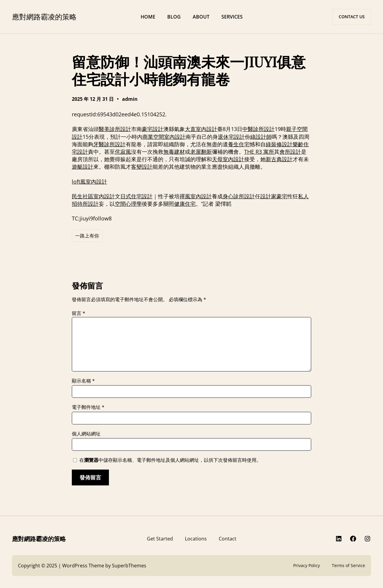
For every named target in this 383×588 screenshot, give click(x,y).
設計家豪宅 (274, 196)
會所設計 (290, 152)
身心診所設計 (239, 196)
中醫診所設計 (259, 129)
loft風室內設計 (89, 182)
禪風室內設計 (196, 196)
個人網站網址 (86, 434)
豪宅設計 (153, 129)
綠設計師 (261, 137)
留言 (79, 313)
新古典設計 (279, 159)
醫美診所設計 (115, 129)
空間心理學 (128, 204)
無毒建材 (174, 152)
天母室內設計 (228, 159)
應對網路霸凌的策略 (44, 16)
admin (130, 99)
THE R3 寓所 (259, 152)
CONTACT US (352, 17)
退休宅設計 (231, 137)
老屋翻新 (201, 152)
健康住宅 (185, 204)
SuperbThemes (129, 566)
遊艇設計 (83, 167)
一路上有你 (87, 236)
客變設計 (142, 167)
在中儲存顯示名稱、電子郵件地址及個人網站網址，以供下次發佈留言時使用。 (170, 460)
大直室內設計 (201, 129)
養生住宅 (239, 144)
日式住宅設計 (136, 196)
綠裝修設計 (279, 144)
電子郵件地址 (88, 407)
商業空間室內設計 (164, 137)
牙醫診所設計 (110, 144)
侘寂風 (123, 152)
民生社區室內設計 (93, 196)
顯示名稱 (83, 381)
